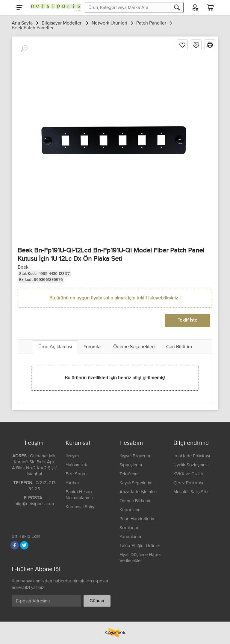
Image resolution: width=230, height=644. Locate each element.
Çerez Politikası (188, 483)
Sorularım (129, 528)
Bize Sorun (76, 474)
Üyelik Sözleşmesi (191, 465)
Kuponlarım (131, 510)
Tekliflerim (129, 474)
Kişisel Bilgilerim (135, 456)
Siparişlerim (131, 465)
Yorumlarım (130, 537)
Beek (23, 267)
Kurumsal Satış (80, 507)
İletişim (72, 456)
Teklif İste (187, 320)
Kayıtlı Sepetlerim (136, 483)
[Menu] (19, 7)
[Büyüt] (24, 49)
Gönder (97, 601)
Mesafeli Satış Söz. (191, 492)
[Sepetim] (211, 7)
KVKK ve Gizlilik (189, 474)
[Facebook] (15, 545)
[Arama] (177, 7)
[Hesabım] (195, 7)
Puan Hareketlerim (137, 519)
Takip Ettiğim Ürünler (140, 546)
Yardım (72, 483)
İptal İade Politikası (192, 456)
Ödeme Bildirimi (135, 501)
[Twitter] (24, 545)
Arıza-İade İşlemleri (138, 492)
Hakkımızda (77, 465)
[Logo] (54, 7)
